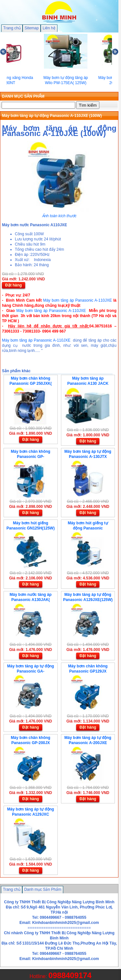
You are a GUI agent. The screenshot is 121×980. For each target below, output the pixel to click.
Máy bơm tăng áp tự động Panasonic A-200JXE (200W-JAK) (88, 743)
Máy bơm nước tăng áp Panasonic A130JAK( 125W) (31, 600)
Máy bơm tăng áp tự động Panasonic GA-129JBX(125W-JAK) (30, 671)
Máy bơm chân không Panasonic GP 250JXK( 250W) (30, 383)
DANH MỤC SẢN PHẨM (23, 96)
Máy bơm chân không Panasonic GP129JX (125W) (88, 671)
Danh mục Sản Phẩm (43, 889)
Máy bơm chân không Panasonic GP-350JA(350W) (31, 457)
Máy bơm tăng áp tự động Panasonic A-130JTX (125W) (88, 457)
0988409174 (70, 975)
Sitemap (32, 28)
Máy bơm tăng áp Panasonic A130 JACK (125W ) (88, 383)
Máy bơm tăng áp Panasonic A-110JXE (77, 300)
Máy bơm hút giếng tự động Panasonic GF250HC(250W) (88, 528)
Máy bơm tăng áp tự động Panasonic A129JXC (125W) (30, 814)
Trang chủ (12, 28)
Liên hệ (49, 28)
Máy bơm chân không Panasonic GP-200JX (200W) (31, 743)
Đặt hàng (14, 285)
